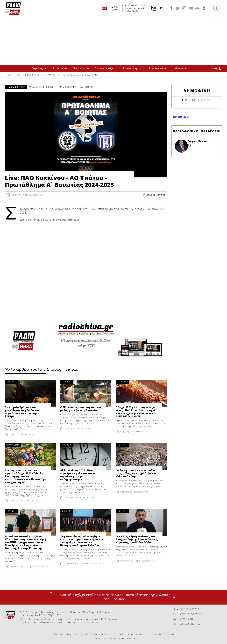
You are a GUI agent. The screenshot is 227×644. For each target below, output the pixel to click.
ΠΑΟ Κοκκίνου (67, 87)
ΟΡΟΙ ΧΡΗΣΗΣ (61, 635)
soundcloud (197, 8)
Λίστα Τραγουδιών (135, 8)
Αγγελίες (182, 68)
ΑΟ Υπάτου (87, 87)
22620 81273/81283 (191, 614)
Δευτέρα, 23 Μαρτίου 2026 (80, 498)
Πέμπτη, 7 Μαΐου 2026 (22, 435)
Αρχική (10, 75)
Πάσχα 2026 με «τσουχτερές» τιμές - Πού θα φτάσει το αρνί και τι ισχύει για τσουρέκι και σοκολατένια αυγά (136, 412)
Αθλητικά (60, 68)
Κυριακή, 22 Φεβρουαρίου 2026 (138, 561)
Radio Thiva (13, 8)
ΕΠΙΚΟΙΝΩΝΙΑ (136, 635)
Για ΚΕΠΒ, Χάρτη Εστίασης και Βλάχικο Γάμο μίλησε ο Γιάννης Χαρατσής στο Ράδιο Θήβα (137, 539)
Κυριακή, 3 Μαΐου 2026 (77, 429)
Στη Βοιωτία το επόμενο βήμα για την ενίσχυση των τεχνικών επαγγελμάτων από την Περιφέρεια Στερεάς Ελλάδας (82, 541)
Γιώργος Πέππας (198, 141)
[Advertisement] (113, 41)
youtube (191, 8)
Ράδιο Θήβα (132, 11)
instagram (184, 8)
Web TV (20, 75)
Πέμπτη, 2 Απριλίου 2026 (134, 432)
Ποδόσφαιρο (47, 87)
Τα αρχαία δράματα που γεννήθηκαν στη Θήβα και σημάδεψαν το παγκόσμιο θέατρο (22, 412)
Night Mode (217, 68)
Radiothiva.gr (181, 117)
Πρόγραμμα (133, 68)
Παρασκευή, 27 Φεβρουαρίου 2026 (29, 567)
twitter (178, 8)
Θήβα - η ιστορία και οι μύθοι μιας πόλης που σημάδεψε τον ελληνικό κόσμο (136, 473)
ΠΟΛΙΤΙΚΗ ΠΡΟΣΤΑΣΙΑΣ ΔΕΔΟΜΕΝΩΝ (95, 635)
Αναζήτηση (215, 8)
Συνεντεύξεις (106, 68)
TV (161, 8)
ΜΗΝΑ (206, 100)
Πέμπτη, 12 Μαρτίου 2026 (134, 492)
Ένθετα (80, 68)
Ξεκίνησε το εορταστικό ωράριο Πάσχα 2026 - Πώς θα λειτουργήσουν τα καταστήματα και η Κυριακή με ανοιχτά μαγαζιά (25, 476)
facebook (171, 8)
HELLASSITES (129, 639)
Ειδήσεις (36, 68)
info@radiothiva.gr (189, 624)
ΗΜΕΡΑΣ (189, 100)
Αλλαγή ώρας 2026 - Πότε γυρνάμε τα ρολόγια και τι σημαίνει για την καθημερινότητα (78, 475)
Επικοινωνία (159, 68)
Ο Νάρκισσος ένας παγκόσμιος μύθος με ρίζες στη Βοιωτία (81, 409)
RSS (122, 635)
